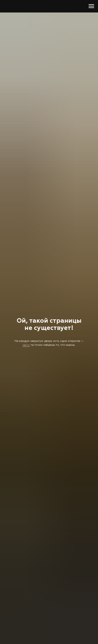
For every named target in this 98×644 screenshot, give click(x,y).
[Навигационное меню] (91, 6)
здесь (26, 345)
